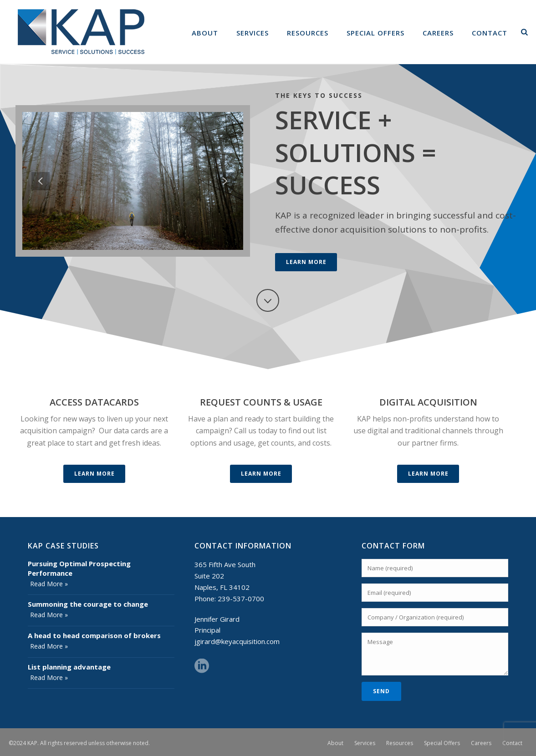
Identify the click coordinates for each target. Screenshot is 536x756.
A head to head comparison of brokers (94, 635)
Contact (490, 33)
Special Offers (375, 33)
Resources (308, 33)
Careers (438, 33)
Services (253, 33)
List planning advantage (69, 667)
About (205, 33)
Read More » (49, 584)
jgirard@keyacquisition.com (237, 641)
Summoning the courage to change (88, 604)
